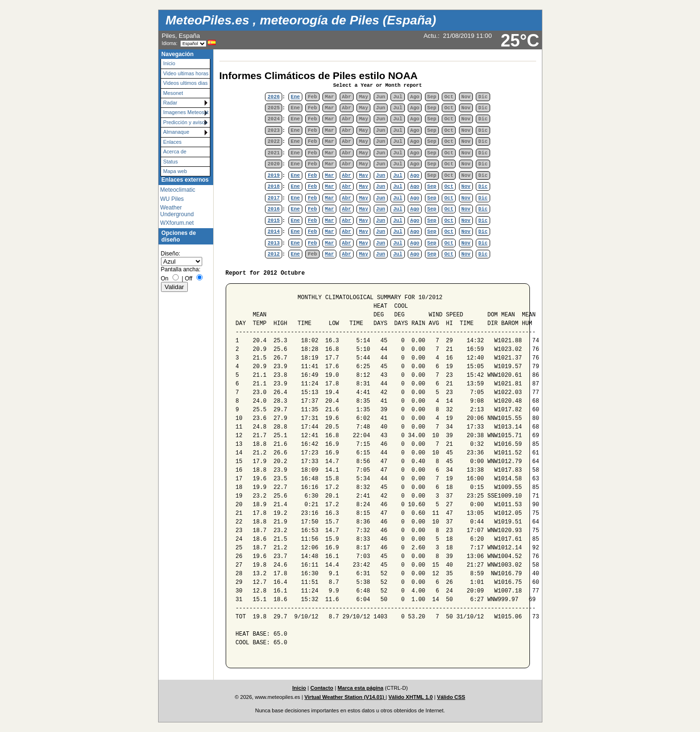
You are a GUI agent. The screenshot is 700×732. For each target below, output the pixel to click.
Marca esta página (361, 688)
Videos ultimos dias (186, 83)
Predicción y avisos (185, 122)
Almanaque (177, 132)
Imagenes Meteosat (186, 112)
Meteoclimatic (178, 190)
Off (189, 279)
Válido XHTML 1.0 (411, 697)
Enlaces (172, 142)
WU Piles (172, 199)
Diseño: (171, 254)
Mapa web (175, 171)
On (165, 279)
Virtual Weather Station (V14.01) (345, 697)
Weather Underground (177, 211)
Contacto (322, 688)
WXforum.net (177, 223)
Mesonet (173, 93)
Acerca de (175, 151)
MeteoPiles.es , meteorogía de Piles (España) (301, 20)
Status (171, 162)
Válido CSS (451, 697)
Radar (170, 103)
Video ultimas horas (186, 73)
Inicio (169, 63)
